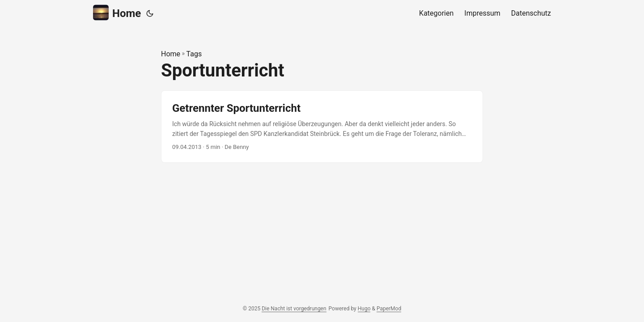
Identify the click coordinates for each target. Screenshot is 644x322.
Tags (194, 54)
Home (117, 13)
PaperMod (389, 309)
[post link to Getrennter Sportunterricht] (322, 127)
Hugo (364, 309)
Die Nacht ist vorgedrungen (294, 309)
